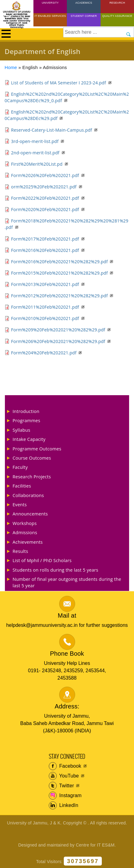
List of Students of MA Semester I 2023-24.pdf (59, 83)
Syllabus (21, 430)
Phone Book (67, 654)
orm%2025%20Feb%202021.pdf (44, 187)
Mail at (67, 615)
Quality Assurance (117, 16)
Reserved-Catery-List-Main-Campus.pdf (52, 130)
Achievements (28, 542)
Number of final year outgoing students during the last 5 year (67, 582)
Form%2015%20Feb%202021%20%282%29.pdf (59, 273)
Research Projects (32, 476)
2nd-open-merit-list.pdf (35, 153)
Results (20, 551)
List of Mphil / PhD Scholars (42, 560)
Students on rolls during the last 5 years (55, 570)
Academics (84, 3)
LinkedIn (64, 805)
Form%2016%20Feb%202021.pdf (45, 250)
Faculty (20, 467)
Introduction (26, 411)
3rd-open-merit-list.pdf (35, 141)
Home (11, 68)
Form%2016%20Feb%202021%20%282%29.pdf (59, 262)
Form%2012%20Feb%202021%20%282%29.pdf (59, 296)
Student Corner (84, 16)
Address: (67, 706)
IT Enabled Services (50, 16)
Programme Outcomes (37, 449)
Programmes (26, 420)
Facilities (22, 486)
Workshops (25, 523)
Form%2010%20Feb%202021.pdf (45, 318)
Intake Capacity (29, 439)
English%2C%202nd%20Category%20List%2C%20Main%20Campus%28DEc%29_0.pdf (67, 97)
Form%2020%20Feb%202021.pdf (45, 209)
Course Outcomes (32, 458)
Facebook (65, 766)
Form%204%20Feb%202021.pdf (44, 353)
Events (20, 504)
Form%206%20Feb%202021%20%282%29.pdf (58, 341)
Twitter (61, 786)
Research (117, 3)
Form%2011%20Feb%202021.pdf (45, 307)
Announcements (30, 514)
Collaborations (28, 495)
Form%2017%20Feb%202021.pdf (45, 239)
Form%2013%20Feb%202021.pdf (45, 284)
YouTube (64, 776)
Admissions (25, 532)
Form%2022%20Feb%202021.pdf (45, 198)
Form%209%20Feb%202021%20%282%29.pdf (58, 330)
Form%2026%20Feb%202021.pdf (45, 175)
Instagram (65, 796)
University (50, 3)
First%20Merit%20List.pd (37, 164)
